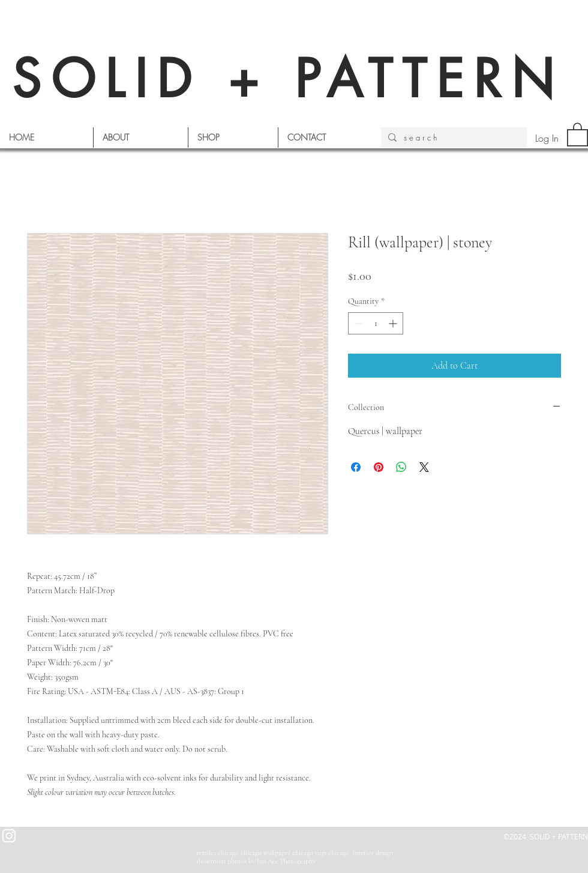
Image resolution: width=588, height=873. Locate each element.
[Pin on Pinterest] (379, 467)
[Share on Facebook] (356, 467)
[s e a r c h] (453, 137)
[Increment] (394, 323)
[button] (577, 134)
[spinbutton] (376, 323)
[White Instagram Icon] (9, 836)
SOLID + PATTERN (288, 79)
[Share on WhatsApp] (401, 467)
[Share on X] (424, 467)
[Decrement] (357, 323)
